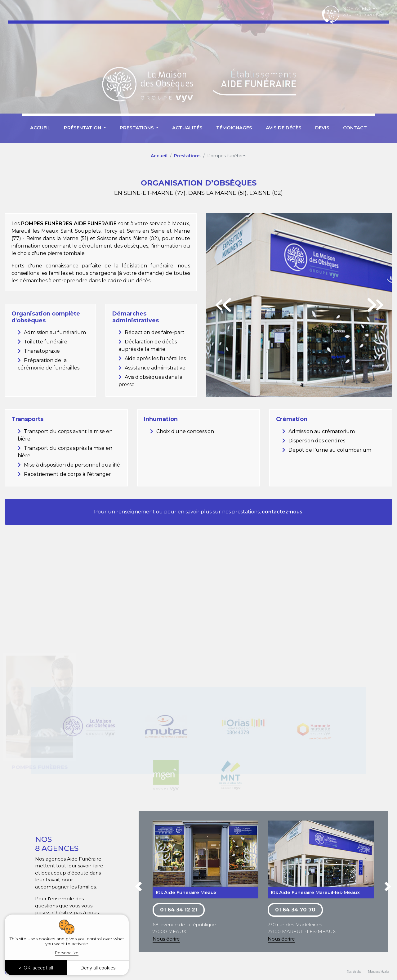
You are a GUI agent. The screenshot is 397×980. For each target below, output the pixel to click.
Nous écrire (166, 939)
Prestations (187, 156)
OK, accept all (36, 968)
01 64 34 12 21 (179, 910)
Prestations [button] (137, 128)
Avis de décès (284, 128)
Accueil (40, 128)
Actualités (187, 128)
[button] (138, 888)
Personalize (67, 953)
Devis (322, 128)
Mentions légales (379, 971)
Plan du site (354, 971)
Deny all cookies (98, 968)
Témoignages (234, 128)
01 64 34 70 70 (295, 910)
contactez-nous (282, 512)
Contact (355, 128)
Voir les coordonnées (366, 15)
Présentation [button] (83, 128)
